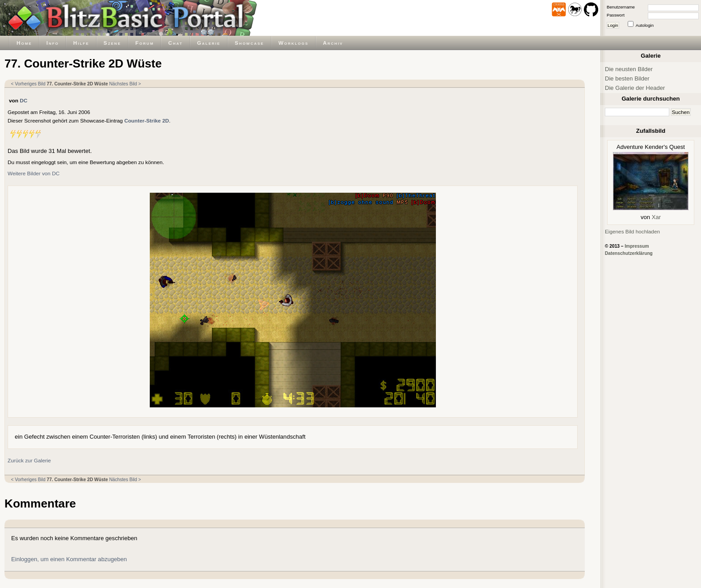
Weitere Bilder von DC (34, 173)
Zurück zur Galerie (29, 460)
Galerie (209, 43)
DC (23, 100)
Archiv (333, 43)
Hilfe (81, 43)
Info (53, 43)
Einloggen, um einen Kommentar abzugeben (69, 559)
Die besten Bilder (627, 78)
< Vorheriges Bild (28, 84)
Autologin (645, 25)
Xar (656, 217)
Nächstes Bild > (125, 84)
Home (24, 43)
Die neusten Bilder (629, 69)
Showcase (249, 43)
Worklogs (293, 43)
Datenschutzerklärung (629, 253)
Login (613, 25)
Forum (145, 43)
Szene (112, 43)
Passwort (616, 15)
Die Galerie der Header (635, 88)
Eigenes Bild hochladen (632, 231)
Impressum (637, 246)
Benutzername (621, 7)
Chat (175, 43)
